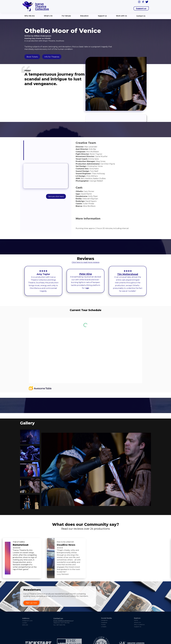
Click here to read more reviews (86, 263)
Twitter (103, 625)
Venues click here (56, 196)
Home (136, 620)
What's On (137, 622)
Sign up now (31, 603)
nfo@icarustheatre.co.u (76, 619)
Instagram (104, 620)
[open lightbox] (29, 437)
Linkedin (104, 627)
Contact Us (141, 16)
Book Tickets (32, 57)
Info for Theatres (52, 57)
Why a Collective (139, 625)
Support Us (138, 627)
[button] (30, 16)
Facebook (104, 622)
